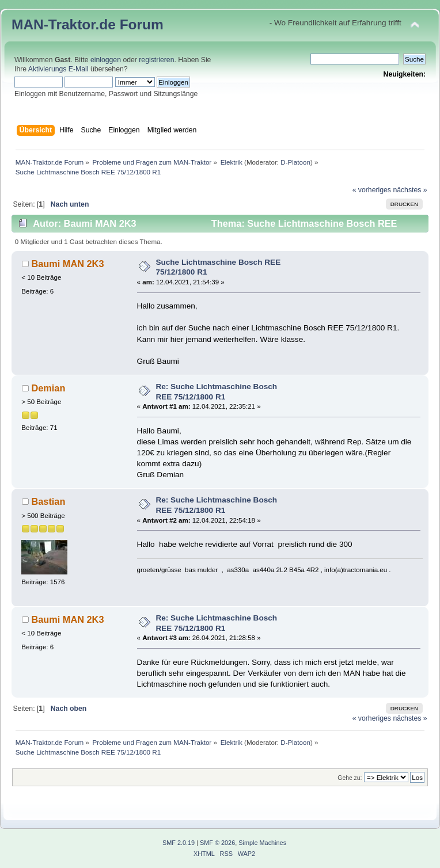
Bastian (48, 501)
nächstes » (410, 190)
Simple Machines (262, 843)
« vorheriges (372, 190)
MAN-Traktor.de (64, 24)
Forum (142, 24)
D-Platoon (295, 162)
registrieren (156, 60)
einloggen (106, 60)
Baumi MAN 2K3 (67, 264)
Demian (48, 388)
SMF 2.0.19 (179, 843)
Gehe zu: (350, 778)
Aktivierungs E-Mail (58, 69)
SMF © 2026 (217, 843)
